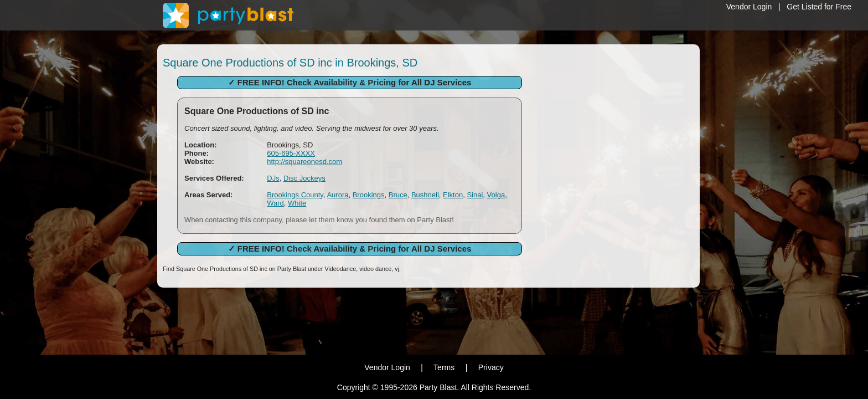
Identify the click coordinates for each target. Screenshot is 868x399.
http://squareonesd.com (304, 162)
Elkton (453, 195)
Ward (275, 203)
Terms (444, 367)
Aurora (337, 195)
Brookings (369, 195)
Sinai (475, 195)
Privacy (491, 367)
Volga (496, 195)
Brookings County (295, 195)
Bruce (398, 195)
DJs (273, 178)
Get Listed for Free (819, 7)
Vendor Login (749, 7)
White (297, 203)
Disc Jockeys (304, 178)
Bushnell (425, 195)
